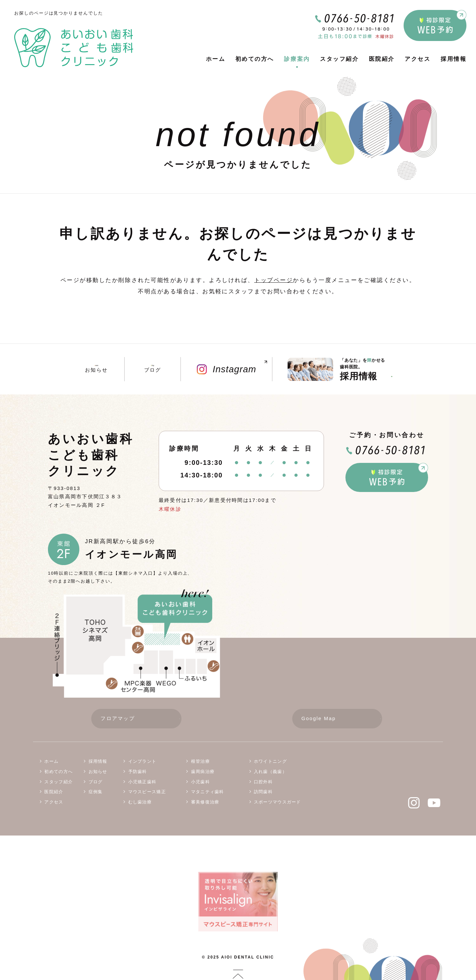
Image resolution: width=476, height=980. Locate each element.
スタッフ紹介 (339, 59)
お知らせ (96, 369)
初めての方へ (255, 59)
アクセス (417, 59)
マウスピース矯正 (147, 793)
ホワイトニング (270, 763)
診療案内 (297, 59)
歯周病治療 (203, 773)
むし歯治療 (140, 803)
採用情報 (454, 59)
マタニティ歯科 (208, 793)
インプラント (142, 763)
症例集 (96, 793)
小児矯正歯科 (142, 783)
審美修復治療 (205, 803)
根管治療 (200, 763)
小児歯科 (200, 783)
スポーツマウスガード (278, 803)
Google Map (342, 720)
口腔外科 (263, 783)
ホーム (216, 59)
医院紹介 (382, 59)
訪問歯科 (263, 793)
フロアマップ (141, 720)
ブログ (152, 369)
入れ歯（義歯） (270, 773)
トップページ (274, 280)
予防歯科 (138, 773)
